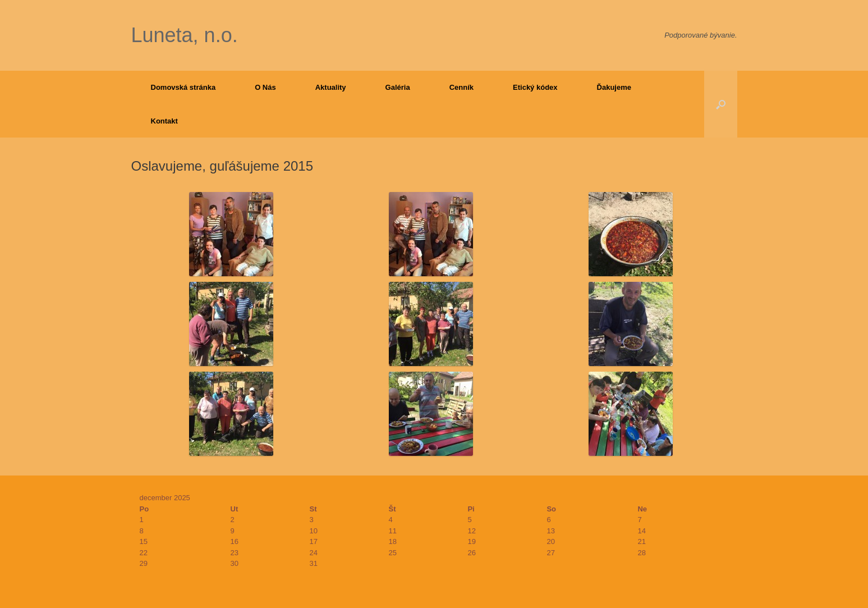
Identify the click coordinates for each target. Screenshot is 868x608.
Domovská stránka (183, 87)
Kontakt (164, 121)
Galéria (398, 87)
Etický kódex (535, 87)
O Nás (265, 87)
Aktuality (331, 87)
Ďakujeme (614, 87)
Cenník (461, 87)
